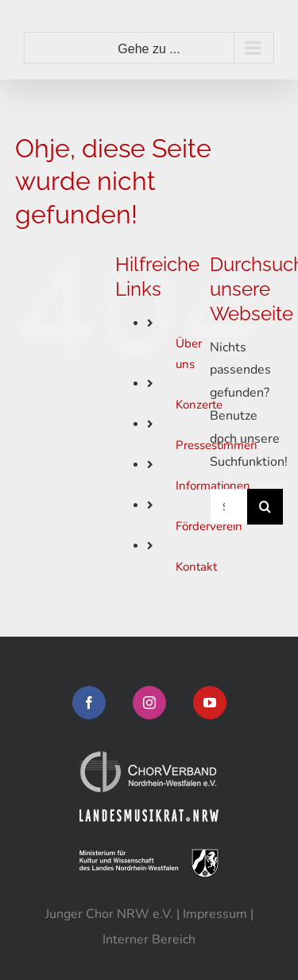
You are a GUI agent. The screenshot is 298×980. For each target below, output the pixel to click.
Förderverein (209, 526)
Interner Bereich (149, 939)
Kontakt (196, 567)
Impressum (215, 914)
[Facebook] (89, 703)
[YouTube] (210, 703)
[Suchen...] (228, 507)
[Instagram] (149, 703)
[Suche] (265, 507)
